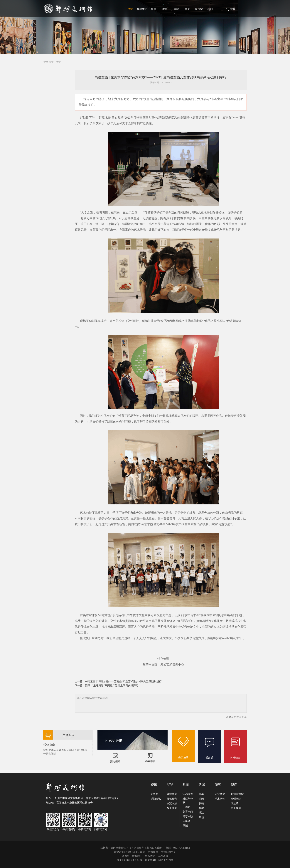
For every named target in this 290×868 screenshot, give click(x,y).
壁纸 (185, 826)
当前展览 (172, 794)
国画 (201, 794)
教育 (165, 9)
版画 (201, 803)
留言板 (126, 856)
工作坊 (186, 807)
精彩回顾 (188, 816)
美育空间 (188, 812)
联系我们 (137, 856)
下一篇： (80, 686)
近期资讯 (156, 799)
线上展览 (172, 808)
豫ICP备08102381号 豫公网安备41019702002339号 (145, 860)
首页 (131, 9)
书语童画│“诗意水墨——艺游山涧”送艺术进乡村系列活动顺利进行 (123, 681)
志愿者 (186, 821)
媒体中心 (142, 9)
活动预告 (188, 794)
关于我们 (236, 808)
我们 (210, 9)
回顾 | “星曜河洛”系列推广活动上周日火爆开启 (112, 686)
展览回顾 (172, 803)
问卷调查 (163, 856)
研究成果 (220, 794)
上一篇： (80, 681)
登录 (231, 717)
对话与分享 (188, 801)
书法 (201, 813)
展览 (154, 9)
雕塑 (201, 808)
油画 (201, 799)
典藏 (176, 9)
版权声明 (150, 856)
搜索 (232, 9)
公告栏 (154, 794)
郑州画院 (236, 799)
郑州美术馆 (237, 794)
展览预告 (172, 799)
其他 (201, 817)
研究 (188, 9)
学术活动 (220, 799)
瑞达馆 (199, 9)
